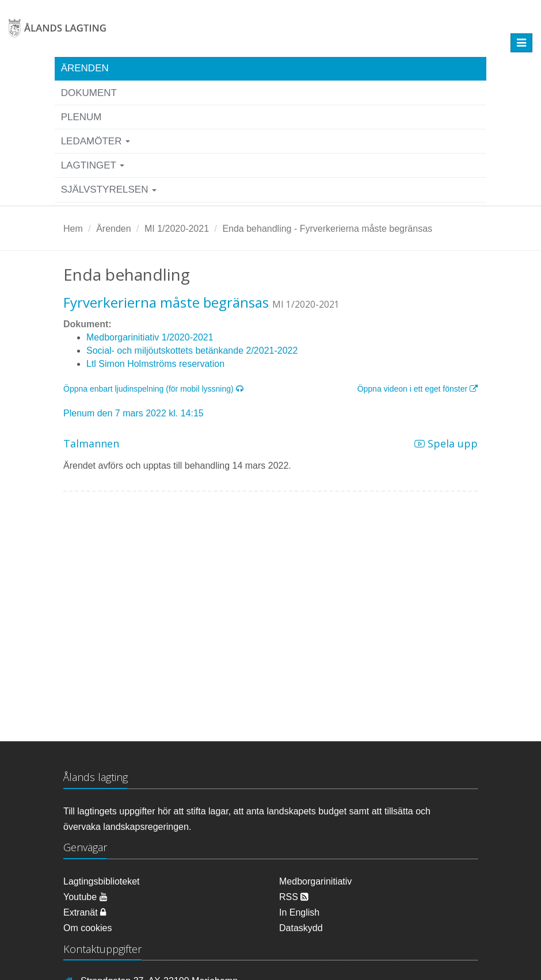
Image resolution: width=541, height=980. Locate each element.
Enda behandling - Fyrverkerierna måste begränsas (327, 229)
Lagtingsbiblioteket (102, 881)
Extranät (85, 912)
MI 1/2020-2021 (177, 229)
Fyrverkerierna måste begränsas (166, 302)
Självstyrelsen (109, 190)
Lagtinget (93, 165)
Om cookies (87, 928)
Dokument (89, 93)
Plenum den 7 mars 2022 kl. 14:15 (134, 413)
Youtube (85, 897)
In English (299, 912)
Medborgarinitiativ (315, 881)
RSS (294, 897)
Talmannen (91, 443)
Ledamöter (96, 141)
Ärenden (85, 68)
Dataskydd (301, 928)
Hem (73, 229)
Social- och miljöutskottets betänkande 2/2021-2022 (192, 351)
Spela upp (446, 443)
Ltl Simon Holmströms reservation (155, 364)
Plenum (81, 117)
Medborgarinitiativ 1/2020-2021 (150, 337)
